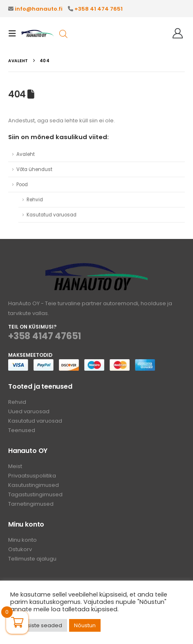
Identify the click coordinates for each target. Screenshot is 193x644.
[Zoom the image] (96, 268)
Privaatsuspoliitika (32, 476)
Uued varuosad (29, 411)
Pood (22, 185)
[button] (15, 34)
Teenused (22, 430)
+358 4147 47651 (45, 336)
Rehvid (35, 200)
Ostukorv (20, 549)
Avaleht (26, 154)
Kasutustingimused (34, 485)
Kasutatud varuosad (52, 215)
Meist (15, 466)
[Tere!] (178, 34)
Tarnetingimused (31, 504)
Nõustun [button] (85, 625)
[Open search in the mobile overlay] (63, 33)
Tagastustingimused (35, 494)
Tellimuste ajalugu (32, 559)
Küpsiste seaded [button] (40, 625)
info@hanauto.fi (39, 9)
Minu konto (22, 540)
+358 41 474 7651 (99, 9)
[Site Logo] (38, 34)
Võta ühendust (34, 169)
